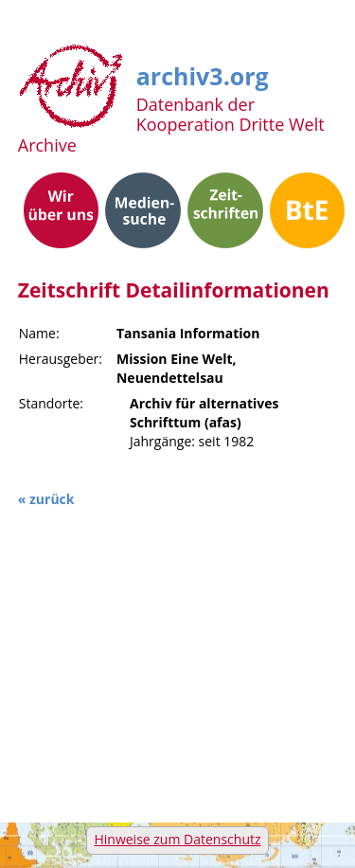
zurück (52, 499)
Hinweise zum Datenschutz (177, 839)
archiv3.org (203, 73)
